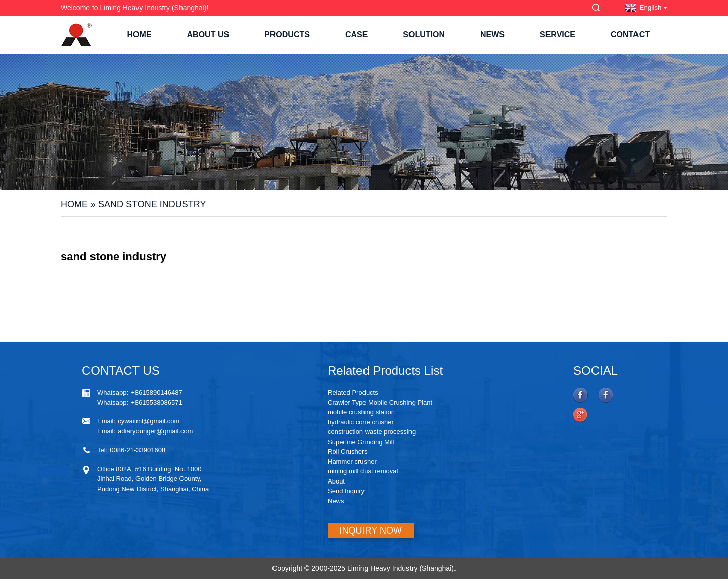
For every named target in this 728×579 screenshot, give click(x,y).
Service (558, 35)
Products (287, 35)
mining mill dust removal (363, 471)
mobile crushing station (361, 412)
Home (140, 35)
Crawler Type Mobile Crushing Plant (380, 402)
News (492, 35)
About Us (208, 35)
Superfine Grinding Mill (361, 442)
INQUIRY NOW (371, 530)
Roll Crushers (348, 451)
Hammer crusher (352, 462)
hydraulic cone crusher (361, 422)
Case (356, 35)
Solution (424, 35)
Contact (630, 35)
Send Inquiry (346, 491)
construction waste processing (372, 432)
